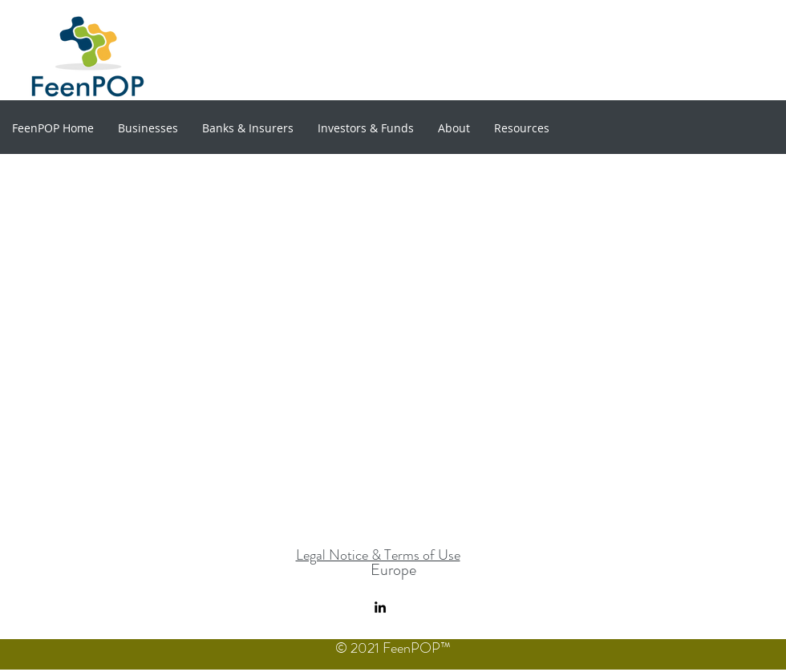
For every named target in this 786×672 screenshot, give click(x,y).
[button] (148, 128)
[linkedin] (380, 607)
